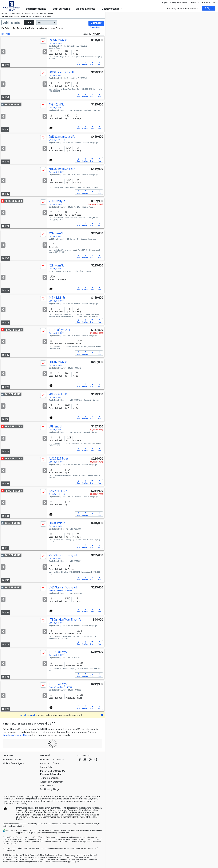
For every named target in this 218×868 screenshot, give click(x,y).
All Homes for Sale (12, 760)
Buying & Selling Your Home (175, 3)
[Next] (45, 52)
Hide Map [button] (6, 34)
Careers (206, 3)
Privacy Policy (47, 767)
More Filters (56, 28)
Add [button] (29, 23)
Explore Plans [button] (63, 833)
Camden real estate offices (16, 735)
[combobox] (7, 28)
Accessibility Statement (52, 782)
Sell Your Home (62, 9)
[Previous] (3, 52)
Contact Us (59, 760)
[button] (209, 8)
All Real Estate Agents (14, 763)
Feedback (45, 760)
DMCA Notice (47, 786)
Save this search (28, 715)
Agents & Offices (87, 9)
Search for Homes (37, 9)
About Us (195, 3)
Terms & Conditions (50, 778)
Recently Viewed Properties (183, 8)
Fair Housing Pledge (50, 789)
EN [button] (214, 3)
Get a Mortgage (112, 9)
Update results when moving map (128, 16)
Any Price (17, 28)
